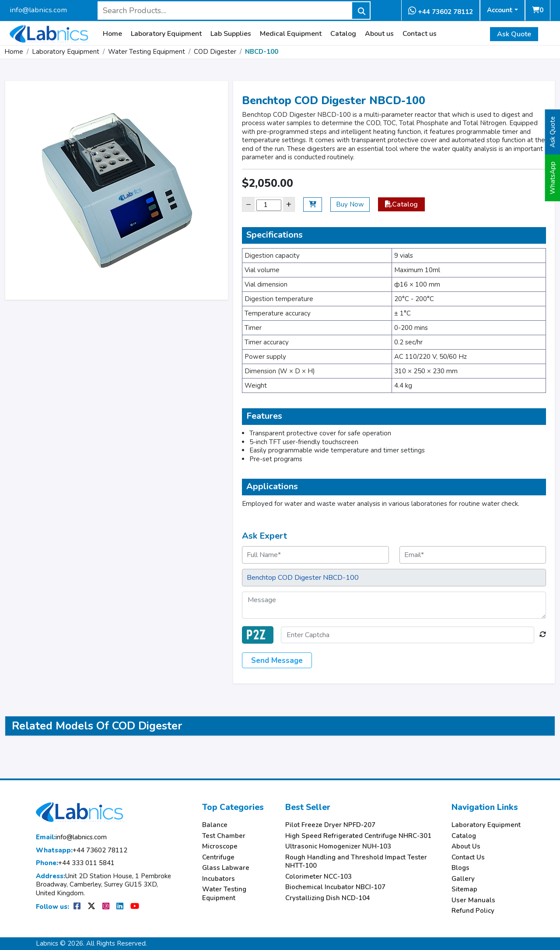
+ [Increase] (289, 204)
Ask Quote (514, 34)
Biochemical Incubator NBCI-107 (335, 887)
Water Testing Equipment (147, 52)
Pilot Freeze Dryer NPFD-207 (330, 825)
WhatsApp (553, 178)
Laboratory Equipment (166, 34)
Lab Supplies (231, 34)
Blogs (460, 868)
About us (379, 34)
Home (112, 34)
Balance (215, 825)
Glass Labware (226, 868)
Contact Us (468, 857)
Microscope (220, 847)
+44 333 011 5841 (75, 863)
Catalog (343, 34)
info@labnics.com (38, 10)
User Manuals (473, 900)
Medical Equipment (291, 34)
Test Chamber (224, 836)
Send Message (277, 661)
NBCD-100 (262, 52)
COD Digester (215, 52)
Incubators (219, 879)
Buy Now (350, 204)
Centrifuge (218, 857)
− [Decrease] (248, 204)
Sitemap (464, 889)
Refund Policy (473, 911)
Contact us (420, 34)
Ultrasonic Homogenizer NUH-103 (338, 847)
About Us (466, 847)
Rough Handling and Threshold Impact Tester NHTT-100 (356, 862)
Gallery (463, 879)
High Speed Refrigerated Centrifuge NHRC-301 (358, 836)
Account (500, 10)
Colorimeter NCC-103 (318, 877)
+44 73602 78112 (441, 11)
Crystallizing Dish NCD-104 (328, 898)
